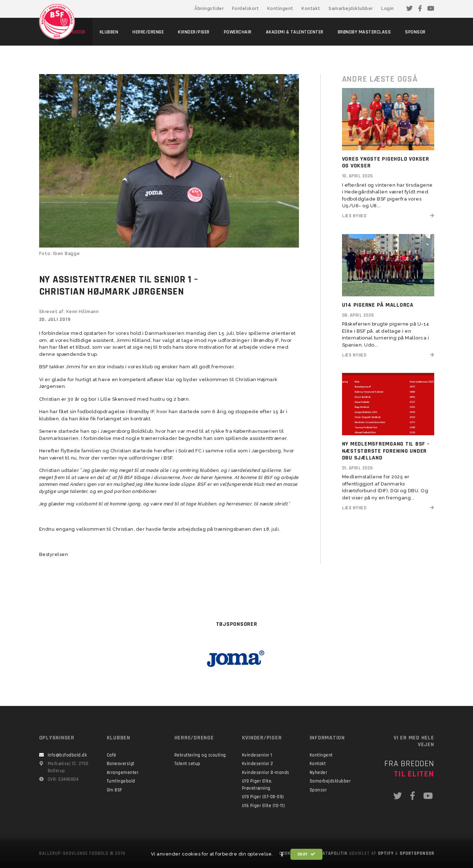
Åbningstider (209, 9)
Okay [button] (306, 854)
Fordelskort (246, 9)
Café (112, 755)
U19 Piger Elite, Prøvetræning (257, 785)
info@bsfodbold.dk (67, 755)
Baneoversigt (121, 764)
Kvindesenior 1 (257, 755)
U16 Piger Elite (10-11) (264, 806)
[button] (282, 854)
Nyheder (319, 773)
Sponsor (318, 790)
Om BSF (115, 790)
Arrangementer (123, 773)
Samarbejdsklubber (351, 9)
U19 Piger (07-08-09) (263, 797)
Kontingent (280, 9)
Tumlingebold (121, 781)
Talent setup (187, 764)
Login (388, 9)
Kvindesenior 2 (258, 764)
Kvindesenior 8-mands (266, 773)
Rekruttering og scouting (200, 755)
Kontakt (311, 9)
